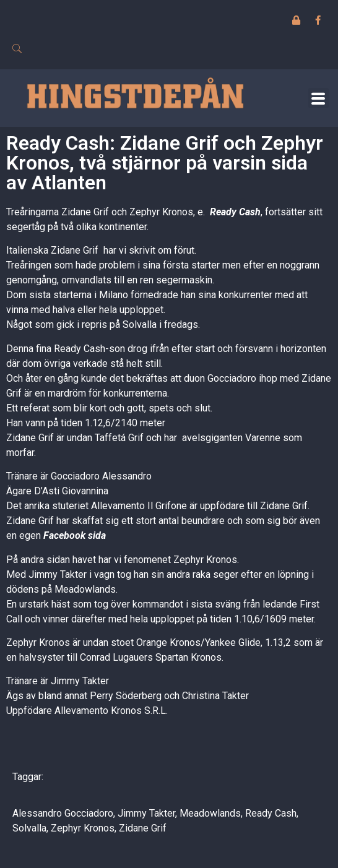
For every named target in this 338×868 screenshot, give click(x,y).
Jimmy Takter (146, 813)
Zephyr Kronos (83, 828)
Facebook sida (75, 535)
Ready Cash (235, 212)
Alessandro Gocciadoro (63, 813)
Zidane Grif (143, 828)
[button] (318, 98)
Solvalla (29, 828)
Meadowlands (210, 813)
